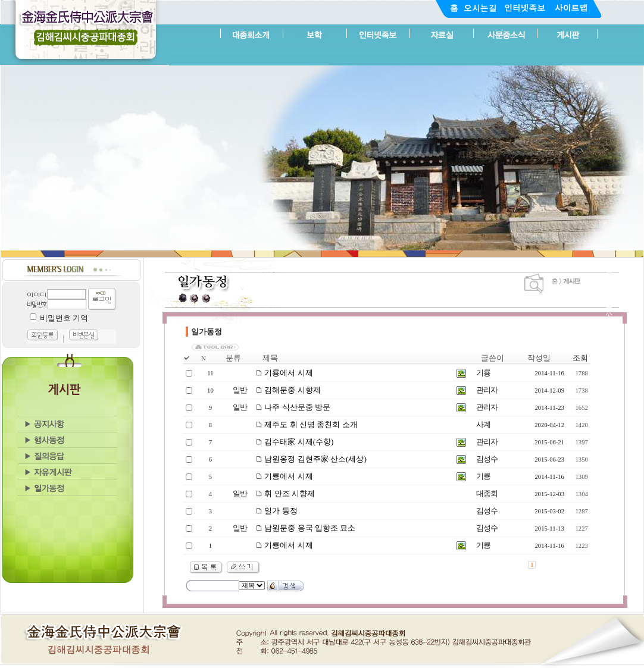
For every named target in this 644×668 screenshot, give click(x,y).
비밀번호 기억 (64, 318)
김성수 (487, 459)
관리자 (487, 390)
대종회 (487, 493)
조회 (580, 358)
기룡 (483, 373)
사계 (483, 424)
